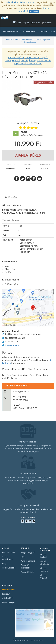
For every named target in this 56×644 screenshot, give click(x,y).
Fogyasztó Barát (27, 572)
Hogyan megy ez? (28, 552)
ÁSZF (4, 557)
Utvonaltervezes (13, 345)
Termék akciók (32, 57)
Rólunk (5, 552)
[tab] (28, 197)
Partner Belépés (9, 602)
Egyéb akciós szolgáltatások (28, 64)
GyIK (23, 557)
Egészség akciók (20, 61)
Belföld (44, 32)
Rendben (34, 12)
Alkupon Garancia (28, 561)
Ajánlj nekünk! (8, 598)
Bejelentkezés (36, 23)
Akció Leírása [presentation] (11, 197)
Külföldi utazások (11, 32)
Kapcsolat (6, 594)
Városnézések (29, 32)
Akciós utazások (9, 568)
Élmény (32, 61)
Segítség (26, 23)
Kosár (17, 23)
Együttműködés (8, 590)
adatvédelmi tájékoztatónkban (21, 2)
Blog (4, 564)
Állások (12, 552)
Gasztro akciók (44, 61)
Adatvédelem (8, 559)
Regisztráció (48, 23)
